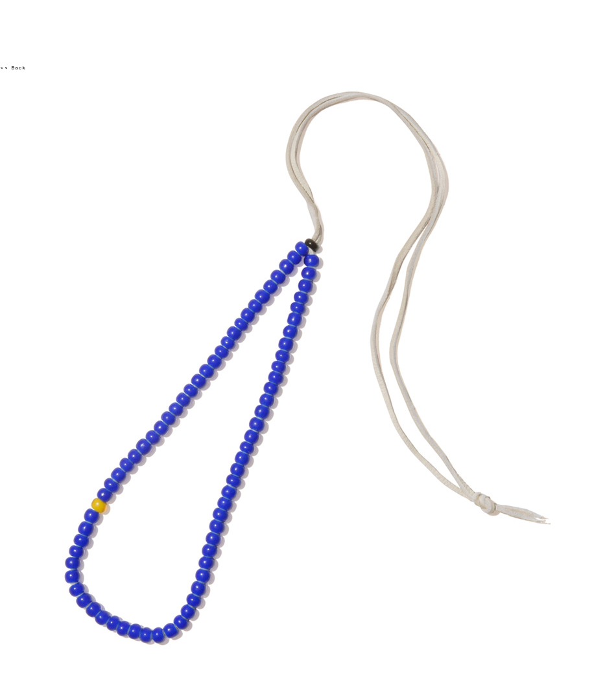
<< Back (13, 68)
